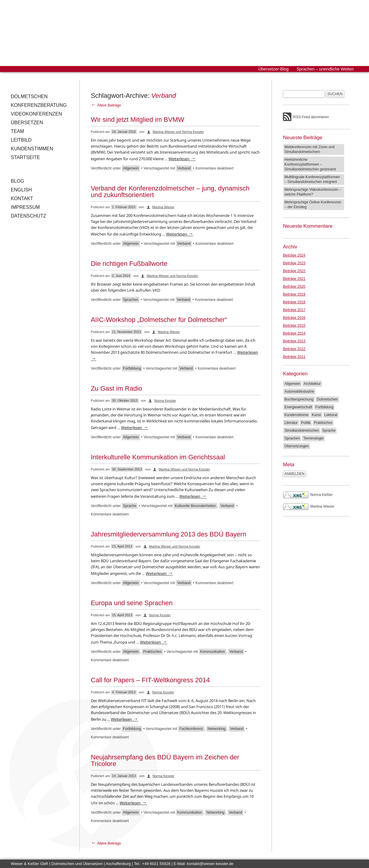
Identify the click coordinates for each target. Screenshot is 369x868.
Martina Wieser (163, 207)
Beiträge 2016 (294, 318)
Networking (216, 729)
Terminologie (313, 438)
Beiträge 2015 (294, 326)
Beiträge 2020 (294, 287)
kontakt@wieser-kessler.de (210, 864)
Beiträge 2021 (294, 279)
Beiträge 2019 (294, 294)
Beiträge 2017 (294, 310)
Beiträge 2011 (294, 357)
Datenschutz (28, 216)
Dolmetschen (29, 96)
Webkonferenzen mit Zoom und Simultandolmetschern (309, 149)
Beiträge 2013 (294, 341)
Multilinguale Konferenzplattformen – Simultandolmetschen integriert (312, 179)
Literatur (291, 423)
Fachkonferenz (191, 729)
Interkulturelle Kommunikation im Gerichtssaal (158, 457)
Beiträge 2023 (294, 263)
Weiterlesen (182, 159)
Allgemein (131, 168)
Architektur (312, 384)
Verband (184, 168)
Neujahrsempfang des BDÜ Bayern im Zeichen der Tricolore (165, 760)
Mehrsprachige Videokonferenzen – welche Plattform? (313, 192)
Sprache (130, 506)
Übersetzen (27, 123)
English (21, 190)
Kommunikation (213, 652)
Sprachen (131, 300)
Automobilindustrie (299, 392)
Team (17, 131)
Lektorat (331, 415)
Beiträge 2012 (294, 349)
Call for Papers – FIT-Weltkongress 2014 (150, 680)
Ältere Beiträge (106, 105)
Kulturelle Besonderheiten (195, 506)
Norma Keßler (308, 495)
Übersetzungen (297, 446)
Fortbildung (132, 368)
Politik (306, 423)
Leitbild (21, 140)
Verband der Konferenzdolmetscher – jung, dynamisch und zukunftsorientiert (170, 192)
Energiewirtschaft (298, 407)
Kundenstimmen (32, 149)
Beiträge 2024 (294, 255)
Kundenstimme (296, 415)
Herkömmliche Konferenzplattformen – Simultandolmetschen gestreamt (310, 164)
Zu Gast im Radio (116, 388)
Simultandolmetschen (302, 431)
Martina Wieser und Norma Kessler (178, 132)
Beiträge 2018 (294, 302)
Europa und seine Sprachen (132, 603)
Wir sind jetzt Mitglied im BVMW (138, 120)
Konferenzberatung (39, 105)
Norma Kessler (165, 401)
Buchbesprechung (299, 399)
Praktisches (152, 652)
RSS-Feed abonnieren (311, 117)
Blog (17, 181)
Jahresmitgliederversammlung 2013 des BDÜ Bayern (168, 534)
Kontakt (22, 198)
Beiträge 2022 (294, 271)
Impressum (25, 207)
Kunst (316, 415)
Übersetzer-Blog (274, 69)
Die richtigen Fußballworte (129, 264)
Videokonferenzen (36, 114)
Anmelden (295, 474)
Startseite (25, 157)
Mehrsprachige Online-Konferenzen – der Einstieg (313, 205)
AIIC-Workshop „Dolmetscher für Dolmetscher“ (159, 320)
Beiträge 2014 (294, 333)
